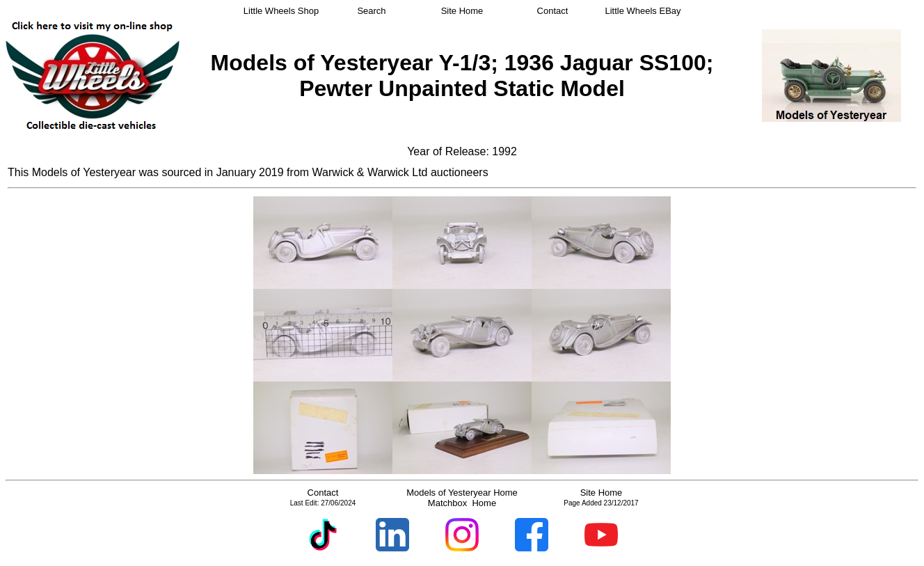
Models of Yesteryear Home (462, 493)
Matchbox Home (462, 503)
